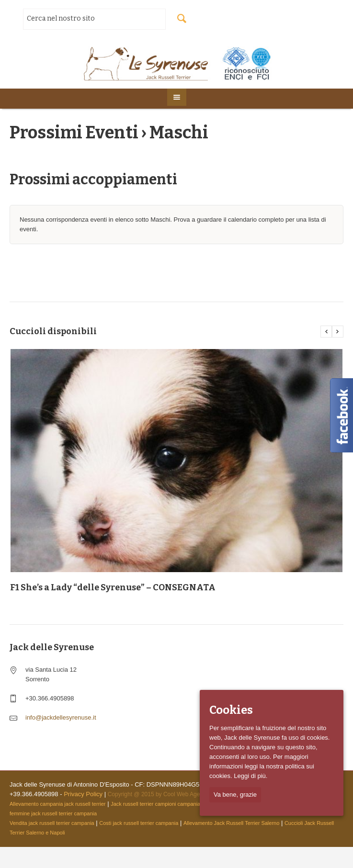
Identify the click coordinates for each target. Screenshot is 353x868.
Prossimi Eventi (74, 133)
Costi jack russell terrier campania (139, 823)
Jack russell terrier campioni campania (155, 804)
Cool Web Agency (186, 794)
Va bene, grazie (235, 795)
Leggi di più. (251, 776)
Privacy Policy (83, 794)
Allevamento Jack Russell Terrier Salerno (231, 823)
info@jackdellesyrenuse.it (61, 717)
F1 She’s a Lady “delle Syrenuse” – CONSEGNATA (113, 587)
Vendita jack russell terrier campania (52, 823)
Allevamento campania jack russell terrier (58, 804)
